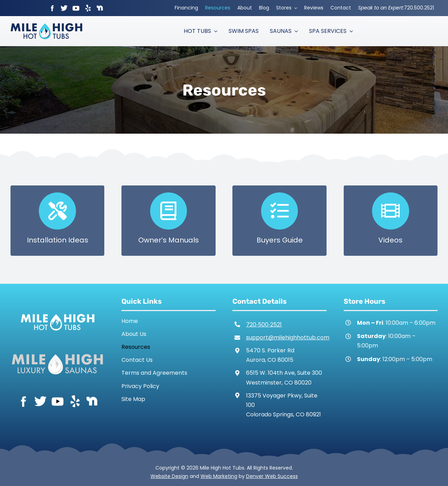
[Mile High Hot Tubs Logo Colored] (46, 26)
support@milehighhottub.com (288, 337)
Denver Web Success (272, 476)
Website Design (169, 476)
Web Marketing (219, 476)
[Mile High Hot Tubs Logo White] (58, 312)
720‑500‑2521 (264, 325)
